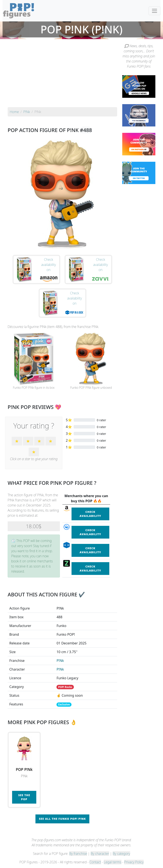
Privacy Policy (134, 862)
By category (121, 854)
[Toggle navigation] (155, 11)
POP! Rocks (65, 687)
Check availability (90, 514)
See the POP (24, 797)
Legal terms (112, 862)
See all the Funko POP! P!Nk (62, 819)
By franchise (78, 854)
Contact (95, 862)
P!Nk (60, 661)
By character (100, 854)
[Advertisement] (62, 75)
